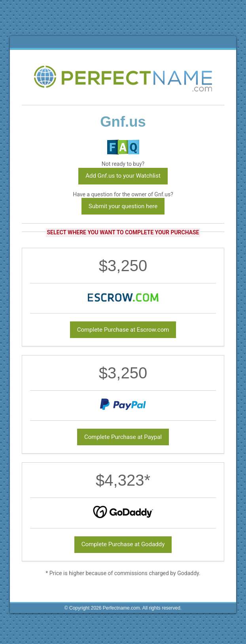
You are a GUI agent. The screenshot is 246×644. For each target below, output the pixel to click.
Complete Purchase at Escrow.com (123, 330)
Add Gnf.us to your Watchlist (123, 176)
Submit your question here (123, 206)
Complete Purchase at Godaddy (123, 544)
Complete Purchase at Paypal (123, 437)
